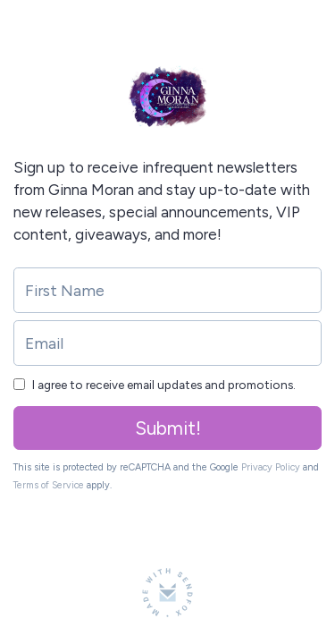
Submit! (168, 428)
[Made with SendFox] (167, 593)
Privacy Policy (271, 467)
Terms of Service (49, 485)
